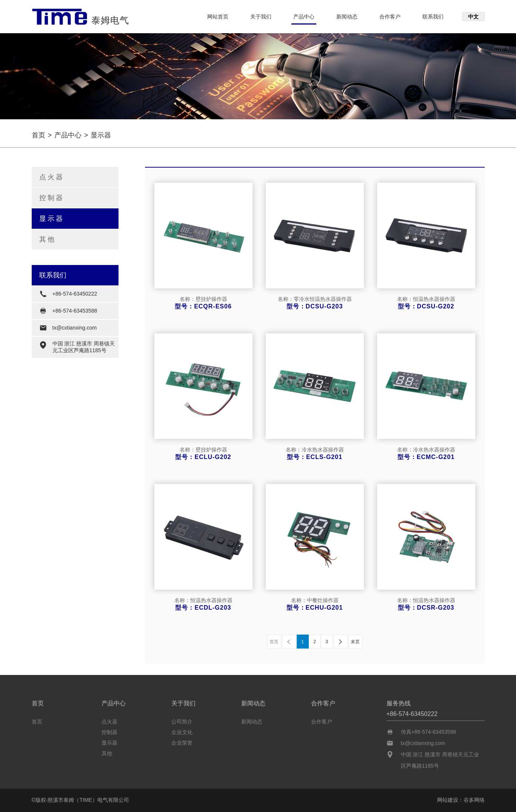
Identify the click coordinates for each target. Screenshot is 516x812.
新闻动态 (347, 17)
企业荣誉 (182, 741)
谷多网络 (474, 800)
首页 (39, 135)
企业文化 (182, 730)
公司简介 (182, 720)
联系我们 (433, 17)
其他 (48, 239)
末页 (355, 642)
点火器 (52, 177)
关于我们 (261, 17)
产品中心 (304, 17)
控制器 (52, 198)
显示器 (52, 219)
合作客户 (390, 17)
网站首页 (218, 17)
